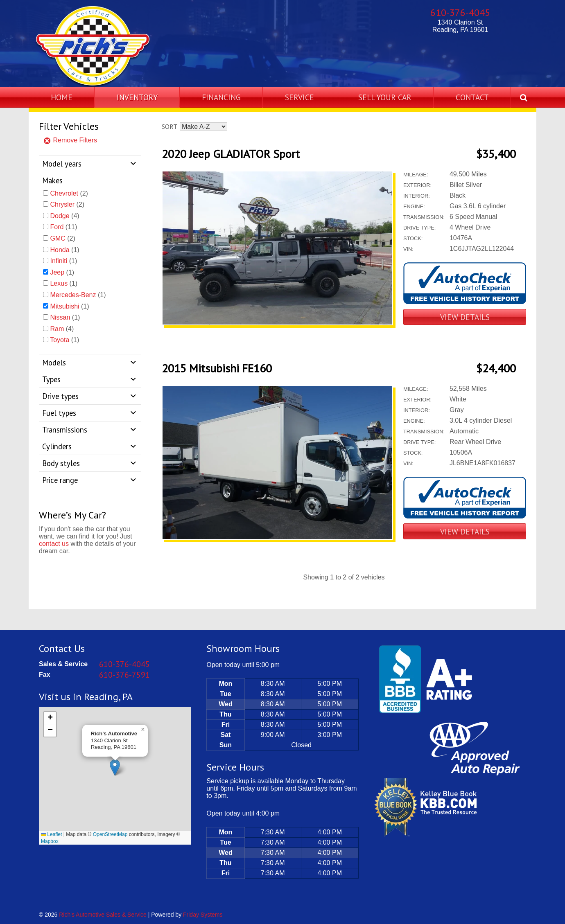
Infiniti (59, 261)
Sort (169, 126)
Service (299, 97)
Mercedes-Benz (73, 295)
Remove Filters (70, 140)
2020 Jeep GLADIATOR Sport (231, 154)
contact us (54, 544)
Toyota (60, 340)
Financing (221, 97)
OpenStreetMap (110, 834)
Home (62, 97)
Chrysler (62, 204)
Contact (472, 97)
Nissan (60, 317)
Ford (57, 227)
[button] (115, 767)
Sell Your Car (385, 97)
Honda (60, 250)
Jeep (57, 272)
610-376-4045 (460, 12)
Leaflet (51, 834)
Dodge (60, 216)
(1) (64, 250)
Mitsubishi (64, 306)
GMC (58, 238)
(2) (69, 193)
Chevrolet (64, 193)
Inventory (137, 97)
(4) (64, 216)
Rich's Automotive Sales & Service (103, 915)
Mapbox (50, 841)
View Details (465, 317)
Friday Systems (203, 915)
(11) (63, 227)
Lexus (59, 283)
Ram (57, 329)
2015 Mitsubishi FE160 (217, 368)
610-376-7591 (124, 675)
